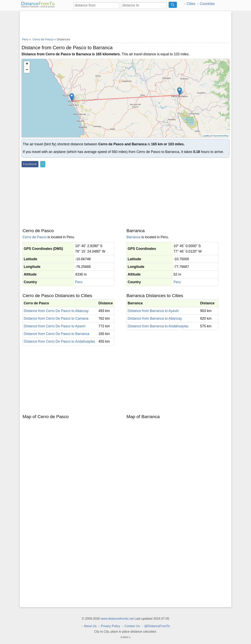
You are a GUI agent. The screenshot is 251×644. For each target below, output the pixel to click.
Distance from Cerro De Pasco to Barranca (56, 334)
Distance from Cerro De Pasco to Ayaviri (55, 326)
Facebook (30, 164)
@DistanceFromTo (157, 626)
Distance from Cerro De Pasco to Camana (56, 318)
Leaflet (206, 136)
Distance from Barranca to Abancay (155, 318)
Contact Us (132, 626)
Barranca (133, 237)
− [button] (27, 70)
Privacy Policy (110, 626)
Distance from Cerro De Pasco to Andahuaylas (59, 341)
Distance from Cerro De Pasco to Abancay (56, 311)
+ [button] (27, 64)
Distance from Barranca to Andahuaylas (158, 326)
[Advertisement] (125, 23)
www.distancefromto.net (117, 619)
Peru (79, 282)
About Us (90, 626)
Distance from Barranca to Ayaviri (153, 311)
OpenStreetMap (221, 136)
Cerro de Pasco (35, 237)
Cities (191, 4)
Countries (207, 4)
